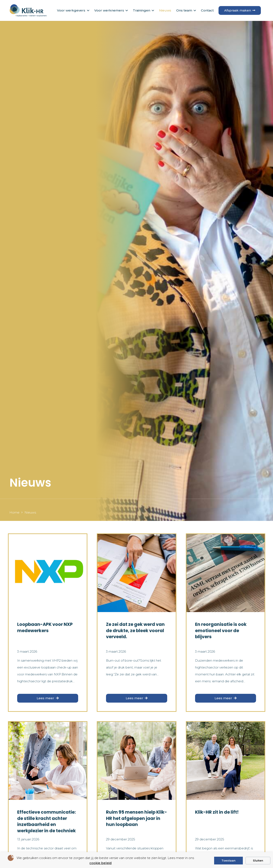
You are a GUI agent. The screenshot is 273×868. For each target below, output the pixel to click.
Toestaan (228, 860)
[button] (87, 10)
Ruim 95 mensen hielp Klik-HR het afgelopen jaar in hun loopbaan (136, 818)
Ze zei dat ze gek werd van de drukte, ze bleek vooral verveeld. (135, 630)
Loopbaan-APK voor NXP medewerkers (45, 627)
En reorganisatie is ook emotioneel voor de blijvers (221, 630)
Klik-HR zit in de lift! (217, 812)
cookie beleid (101, 863)
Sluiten (258, 860)
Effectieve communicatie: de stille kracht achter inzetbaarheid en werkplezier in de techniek (47, 821)
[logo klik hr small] (28, 10)
